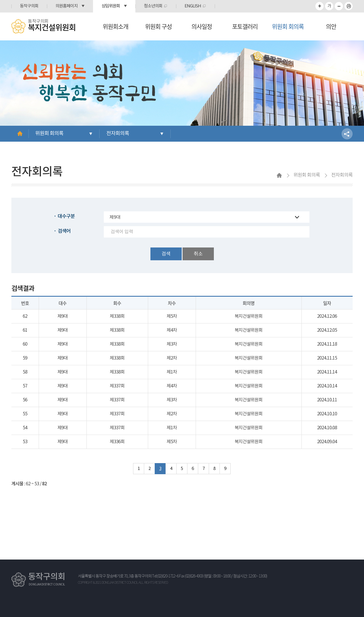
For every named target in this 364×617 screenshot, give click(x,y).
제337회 (117, 386)
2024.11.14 (327, 372)
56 (25, 400)
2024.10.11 (327, 400)
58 (25, 372)
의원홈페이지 (67, 6)
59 (25, 358)
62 (25, 316)
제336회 (117, 442)
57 (25, 386)
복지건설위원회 (249, 316)
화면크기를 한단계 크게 (319, 6)
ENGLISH (193, 6)
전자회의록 (118, 134)
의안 (331, 26)
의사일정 (202, 26)
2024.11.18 (327, 344)
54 (25, 428)
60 (25, 344)
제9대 (63, 316)
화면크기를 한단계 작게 (339, 6)
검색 (166, 254)
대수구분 (66, 216)
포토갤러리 (245, 26)
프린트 (349, 6)
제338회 (117, 316)
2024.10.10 (327, 414)
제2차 (172, 358)
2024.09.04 (327, 442)
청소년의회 (153, 6)
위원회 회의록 (288, 26)
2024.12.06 (327, 316)
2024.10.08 (327, 428)
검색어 (64, 231)
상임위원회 (111, 6)
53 (25, 442)
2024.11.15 (327, 358)
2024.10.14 (327, 386)
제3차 (172, 344)
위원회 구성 (158, 26)
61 (25, 330)
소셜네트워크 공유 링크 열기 (347, 134)
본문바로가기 (0, 0)
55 (25, 414)
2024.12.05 (327, 330)
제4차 (172, 330)
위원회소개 (115, 26)
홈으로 (20, 134)
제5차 (172, 316)
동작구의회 (29, 6)
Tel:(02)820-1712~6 (165, 576)
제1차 (172, 372)
